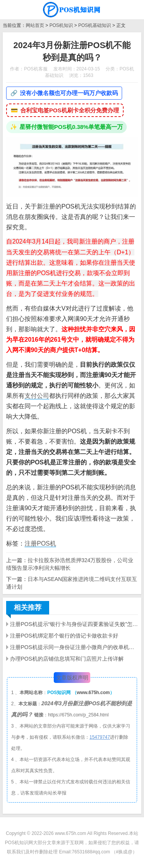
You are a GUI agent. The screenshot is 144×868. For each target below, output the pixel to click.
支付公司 (37, 396)
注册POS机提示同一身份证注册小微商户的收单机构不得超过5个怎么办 (74, 647)
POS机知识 (61, 25)
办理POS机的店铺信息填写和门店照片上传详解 (67, 659)
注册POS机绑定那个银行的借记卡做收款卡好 (64, 636)
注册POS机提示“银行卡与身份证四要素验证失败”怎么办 (74, 624)
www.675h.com (93, 693)
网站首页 (35, 25)
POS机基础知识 (95, 25)
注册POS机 (40, 543)
